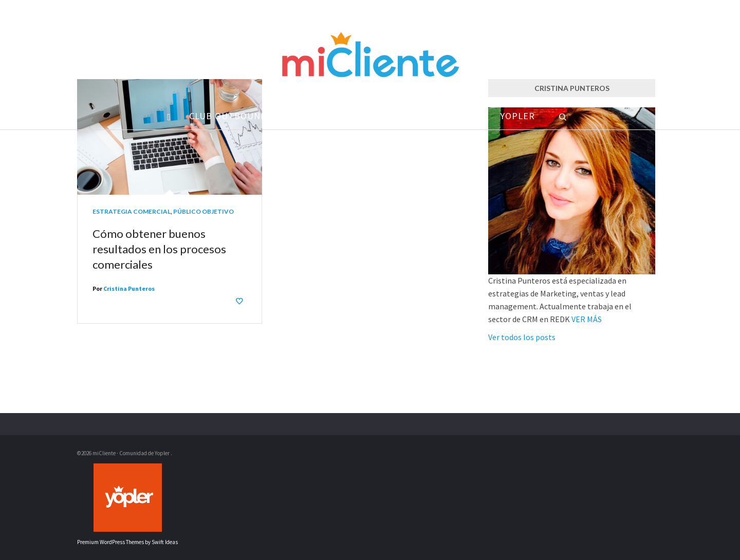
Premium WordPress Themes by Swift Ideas (127, 542)
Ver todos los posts (522, 337)
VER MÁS (587, 319)
